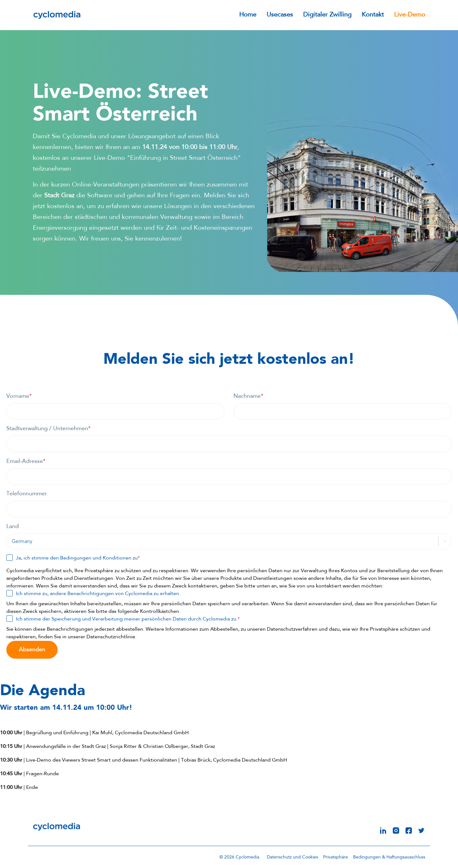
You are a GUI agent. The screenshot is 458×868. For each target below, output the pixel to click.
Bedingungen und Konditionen (96, 558)
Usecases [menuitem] (280, 15)
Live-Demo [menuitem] (410, 15)
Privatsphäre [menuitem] (336, 857)
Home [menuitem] (248, 15)
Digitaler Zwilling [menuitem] (327, 15)
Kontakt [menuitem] (373, 15)
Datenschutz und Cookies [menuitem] (292, 857)
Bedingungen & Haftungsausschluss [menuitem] (389, 857)
